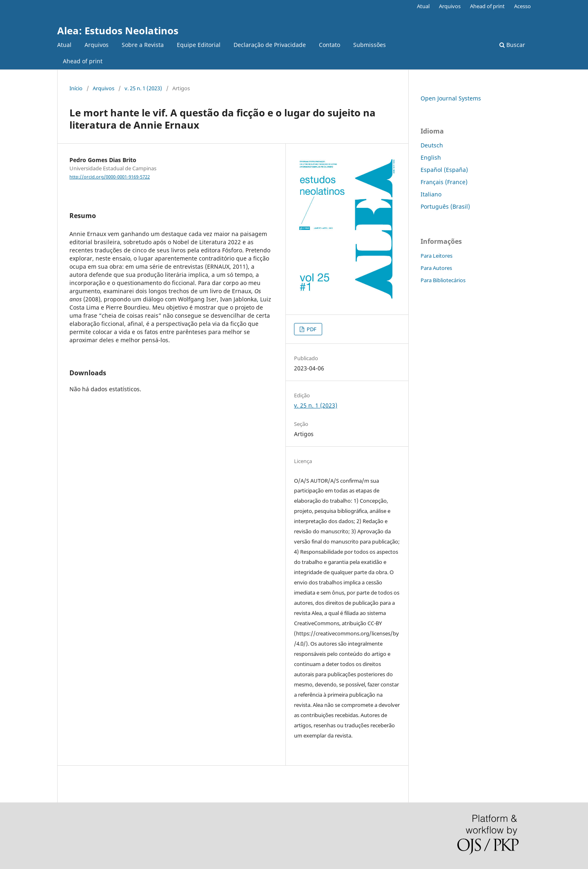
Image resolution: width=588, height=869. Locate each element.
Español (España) (444, 170)
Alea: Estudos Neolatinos (118, 30)
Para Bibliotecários (443, 280)
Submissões (370, 45)
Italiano (431, 194)
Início (76, 88)
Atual (64, 45)
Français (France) (444, 182)
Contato (330, 45)
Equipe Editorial (199, 45)
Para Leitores (437, 256)
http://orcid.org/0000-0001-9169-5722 (110, 177)
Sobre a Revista (143, 45)
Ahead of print (83, 61)
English (431, 157)
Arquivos (97, 45)
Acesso (522, 6)
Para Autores (436, 268)
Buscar (512, 45)
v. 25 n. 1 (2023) (143, 88)
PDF (311, 329)
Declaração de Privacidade (270, 45)
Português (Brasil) (445, 206)
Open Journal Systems (451, 98)
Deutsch (432, 145)
